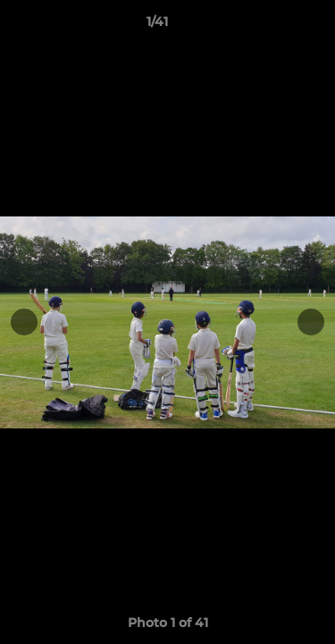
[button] (271, 26)
